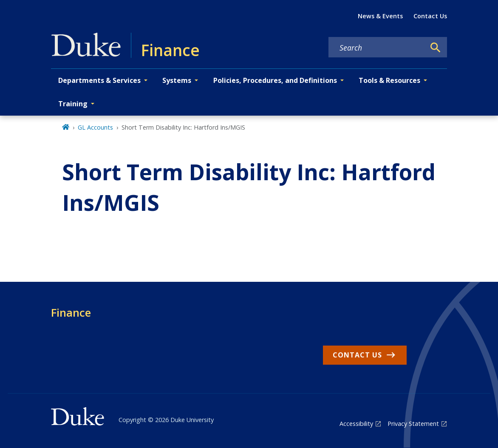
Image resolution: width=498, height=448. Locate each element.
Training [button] (73, 104)
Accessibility (356, 424)
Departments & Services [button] (99, 80)
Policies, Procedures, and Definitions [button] (275, 80)
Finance (71, 312)
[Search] (436, 48)
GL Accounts (95, 127)
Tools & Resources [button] (389, 80)
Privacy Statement (413, 424)
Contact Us (430, 16)
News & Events (380, 16)
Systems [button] (177, 80)
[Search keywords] (377, 48)
